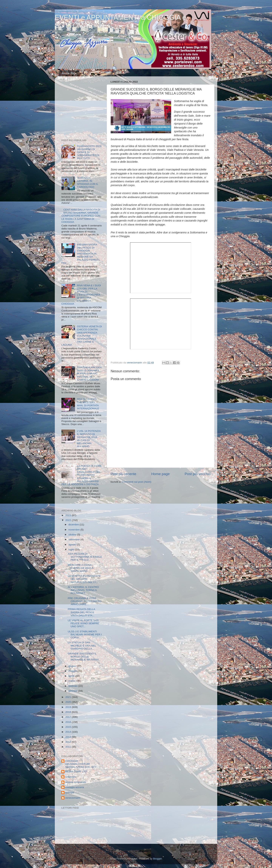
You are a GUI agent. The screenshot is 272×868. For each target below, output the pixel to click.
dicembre (74, 525)
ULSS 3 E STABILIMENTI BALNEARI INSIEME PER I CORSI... (85, 635)
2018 (69, 712)
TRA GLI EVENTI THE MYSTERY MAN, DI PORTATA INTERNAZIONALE (88, 404)
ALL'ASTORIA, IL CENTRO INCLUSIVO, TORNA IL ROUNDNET (83, 590)
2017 (69, 717)
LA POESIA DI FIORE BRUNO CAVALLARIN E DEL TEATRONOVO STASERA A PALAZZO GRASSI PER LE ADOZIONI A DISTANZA (82, 475)
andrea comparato (76, 782)
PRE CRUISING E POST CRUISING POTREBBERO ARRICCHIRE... (85, 601)
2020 (69, 702)
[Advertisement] (85, 108)
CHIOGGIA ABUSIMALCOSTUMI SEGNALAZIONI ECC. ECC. (81, 764)
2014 (69, 732)
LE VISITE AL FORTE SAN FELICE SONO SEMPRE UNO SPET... (84, 623)
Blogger (157, 859)
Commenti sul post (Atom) (137, 482)
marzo (72, 681)
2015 (69, 727)
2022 (69, 520)
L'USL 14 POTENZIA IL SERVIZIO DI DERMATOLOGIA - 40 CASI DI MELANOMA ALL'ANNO (89, 439)
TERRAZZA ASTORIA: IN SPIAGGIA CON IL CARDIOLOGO (87, 183)
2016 (69, 722)
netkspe (70, 793)
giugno (73, 666)
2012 (69, 742)
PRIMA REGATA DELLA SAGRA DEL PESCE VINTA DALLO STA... (81, 612)
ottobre (73, 535)
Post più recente (123, 474)
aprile (72, 676)
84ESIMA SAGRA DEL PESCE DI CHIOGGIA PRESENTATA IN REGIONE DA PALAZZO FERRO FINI (80, 254)
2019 (69, 707)
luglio (72, 549)
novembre (74, 530)
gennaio (73, 691)
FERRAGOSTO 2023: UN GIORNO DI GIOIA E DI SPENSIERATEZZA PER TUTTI (89, 152)
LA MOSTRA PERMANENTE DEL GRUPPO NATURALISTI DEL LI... (84, 579)
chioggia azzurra (75, 787)
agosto (73, 545)
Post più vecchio (198, 474)
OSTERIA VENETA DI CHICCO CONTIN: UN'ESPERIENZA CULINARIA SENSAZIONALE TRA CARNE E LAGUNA (82, 336)
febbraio (73, 686)
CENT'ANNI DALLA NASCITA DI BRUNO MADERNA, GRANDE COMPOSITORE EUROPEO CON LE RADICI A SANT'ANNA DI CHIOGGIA (81, 216)
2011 (69, 747)
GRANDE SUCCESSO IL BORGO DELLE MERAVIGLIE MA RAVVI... (84, 657)
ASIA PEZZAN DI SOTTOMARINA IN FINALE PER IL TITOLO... (85, 557)
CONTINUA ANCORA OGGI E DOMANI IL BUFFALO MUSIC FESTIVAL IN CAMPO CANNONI (89, 374)
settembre (74, 539)
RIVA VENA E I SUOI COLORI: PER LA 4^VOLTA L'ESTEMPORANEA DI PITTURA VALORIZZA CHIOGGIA (81, 295)
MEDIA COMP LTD (76, 772)
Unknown (70, 777)
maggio (73, 671)
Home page (70, 73)
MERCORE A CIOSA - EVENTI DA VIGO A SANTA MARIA (80, 568)
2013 (69, 737)
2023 (69, 515)
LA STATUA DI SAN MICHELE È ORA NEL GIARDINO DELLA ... (82, 645)
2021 (69, 697)
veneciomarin (73, 798)
